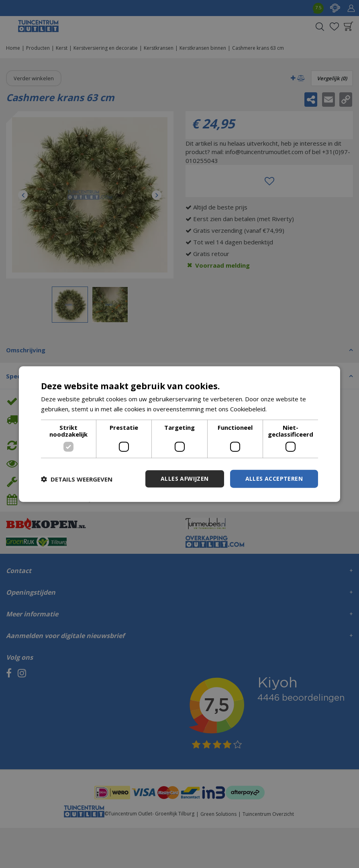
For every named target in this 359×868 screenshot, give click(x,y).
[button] (77, 479)
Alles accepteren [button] (274, 479)
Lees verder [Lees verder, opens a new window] (285, 409)
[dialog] (179, 434)
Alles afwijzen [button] (185, 479)
